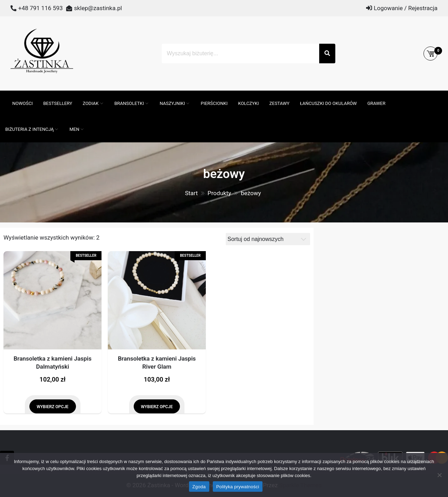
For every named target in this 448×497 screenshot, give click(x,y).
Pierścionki (214, 103)
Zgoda (199, 487)
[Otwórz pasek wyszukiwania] (3, 94)
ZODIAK (90, 103)
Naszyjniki (172, 103)
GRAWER (376, 103)
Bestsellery (58, 103)
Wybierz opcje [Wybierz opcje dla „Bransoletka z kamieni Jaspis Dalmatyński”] (53, 407)
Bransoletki (129, 103)
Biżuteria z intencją (29, 129)
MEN (74, 129)
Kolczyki (248, 103)
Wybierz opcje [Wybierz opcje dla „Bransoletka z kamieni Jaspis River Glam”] (157, 407)
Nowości (22, 103)
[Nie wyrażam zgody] (439, 475)
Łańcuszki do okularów (328, 103)
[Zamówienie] (268, 239)
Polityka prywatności (238, 487)
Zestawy (279, 103)
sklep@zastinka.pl (98, 8)
